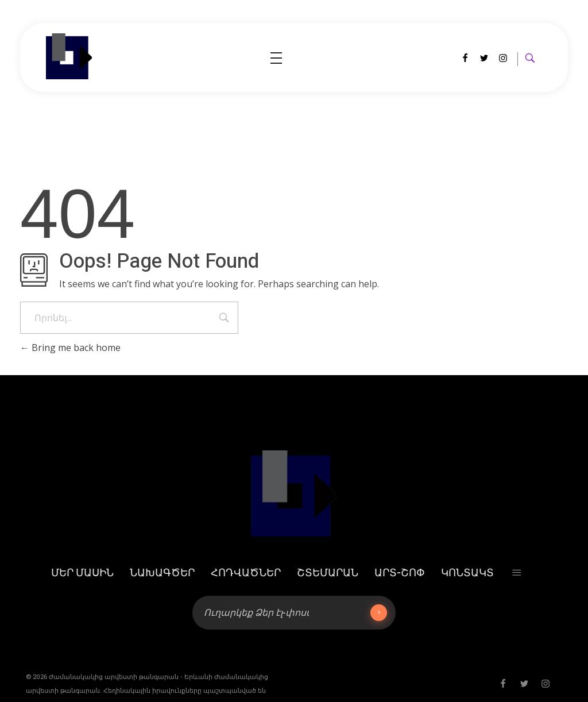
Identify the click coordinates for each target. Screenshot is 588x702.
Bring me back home (70, 348)
